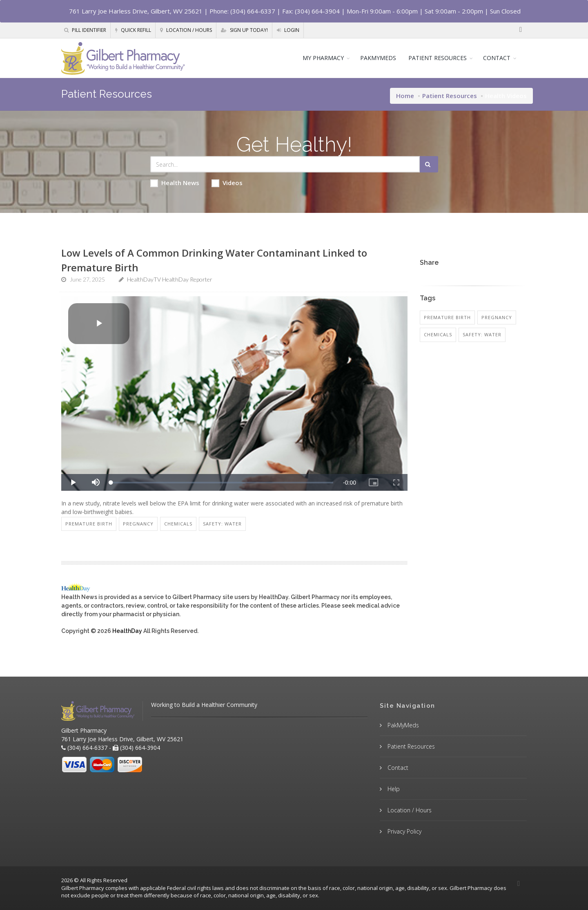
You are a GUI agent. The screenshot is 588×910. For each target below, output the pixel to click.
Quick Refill (133, 30)
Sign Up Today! (244, 30)
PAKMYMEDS (378, 58)
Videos (227, 183)
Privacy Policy (404, 831)
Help (393, 789)
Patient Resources (450, 96)
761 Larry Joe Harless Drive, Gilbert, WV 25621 (136, 11)
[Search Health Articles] (285, 164)
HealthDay (127, 631)
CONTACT (497, 58)
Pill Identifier (85, 30)
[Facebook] (521, 30)
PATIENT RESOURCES (438, 58)
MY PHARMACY (323, 58)
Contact (397, 768)
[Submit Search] (429, 164)
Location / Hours (186, 30)
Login (288, 30)
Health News (175, 183)
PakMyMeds (402, 725)
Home (405, 96)
